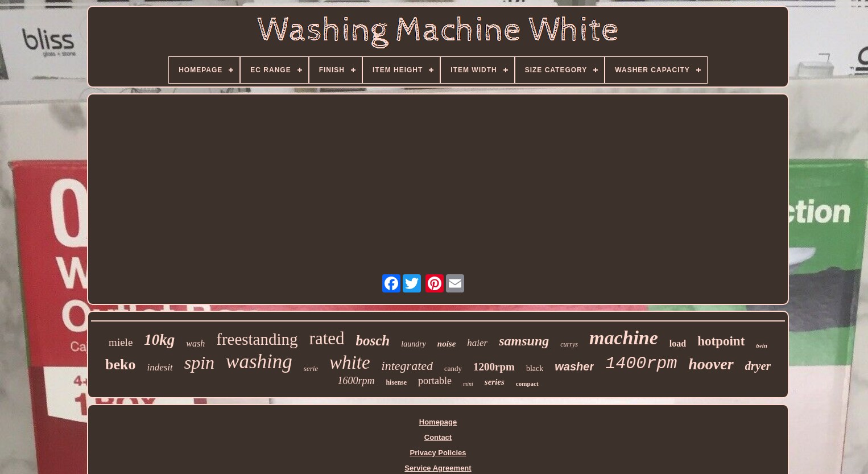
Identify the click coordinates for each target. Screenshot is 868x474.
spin (199, 362)
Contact (438, 437)
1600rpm (356, 381)
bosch (373, 341)
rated (327, 338)
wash (195, 343)
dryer (758, 366)
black (535, 368)
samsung (524, 341)
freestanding (257, 339)
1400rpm (641, 364)
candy (453, 368)
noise (447, 344)
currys (569, 344)
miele (121, 342)
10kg (159, 340)
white (350, 362)
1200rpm (494, 367)
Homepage (438, 422)
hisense (396, 382)
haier (477, 343)
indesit (160, 367)
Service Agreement (438, 468)
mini (468, 384)
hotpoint (721, 341)
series (495, 382)
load (678, 343)
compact (527, 384)
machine (624, 338)
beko (120, 364)
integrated (407, 366)
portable (435, 381)
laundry (414, 344)
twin (762, 345)
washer (574, 366)
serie (311, 368)
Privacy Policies (438, 453)
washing (259, 362)
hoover (711, 364)
